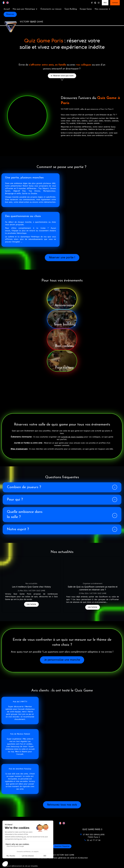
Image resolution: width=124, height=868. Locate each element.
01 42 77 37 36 (94, 840)
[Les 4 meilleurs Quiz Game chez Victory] (31, 569)
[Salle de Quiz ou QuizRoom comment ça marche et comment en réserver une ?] (93, 569)
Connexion (117, 866)
